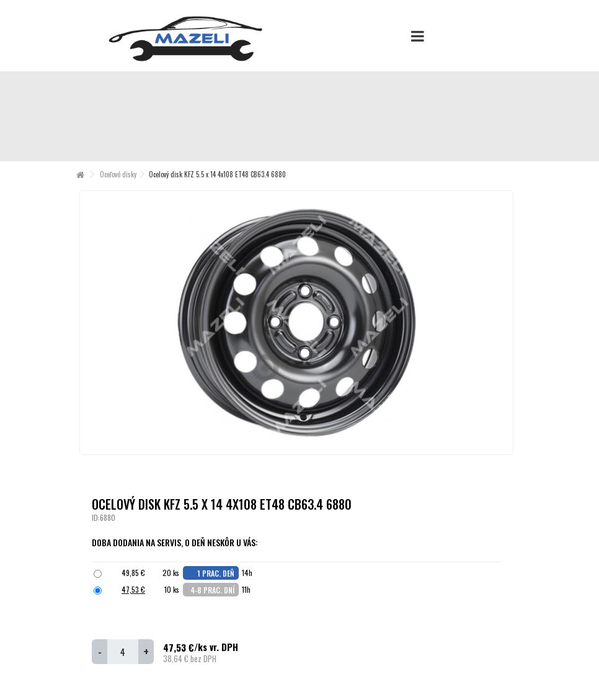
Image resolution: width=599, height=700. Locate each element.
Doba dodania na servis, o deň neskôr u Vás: (176, 542)
